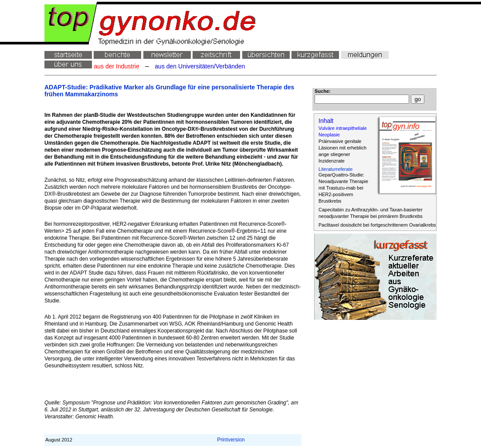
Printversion (231, 440)
